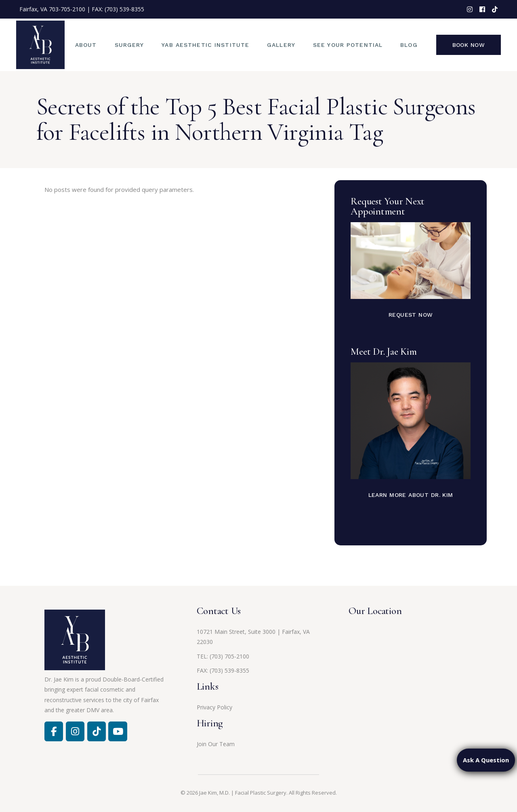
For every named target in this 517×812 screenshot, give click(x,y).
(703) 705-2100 (229, 656)
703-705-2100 (67, 9)
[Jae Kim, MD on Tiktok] (97, 731)
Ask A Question (486, 760)
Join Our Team (216, 744)
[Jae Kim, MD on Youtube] (118, 731)
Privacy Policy (214, 707)
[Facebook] (54, 731)
